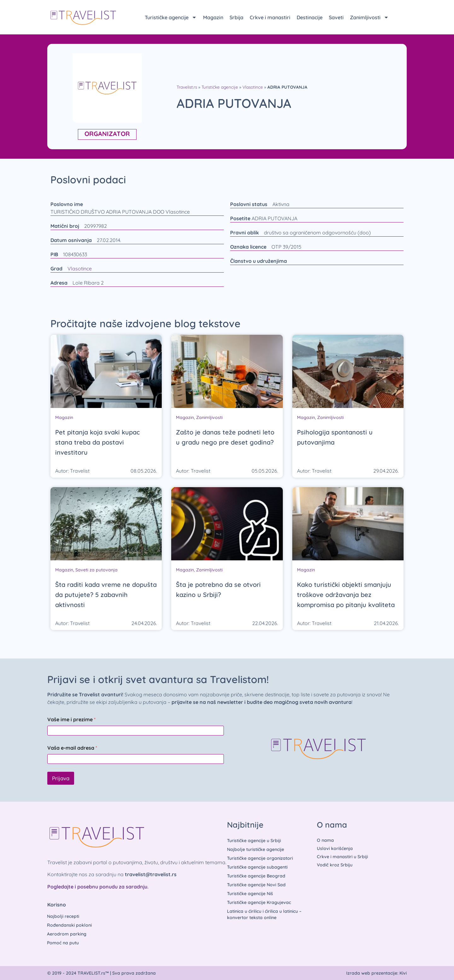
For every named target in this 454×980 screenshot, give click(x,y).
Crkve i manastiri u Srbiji (342, 857)
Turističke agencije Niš (250, 894)
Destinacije (310, 17)
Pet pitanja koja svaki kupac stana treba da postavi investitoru (97, 442)
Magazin (213, 17)
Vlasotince (253, 87)
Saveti (336, 17)
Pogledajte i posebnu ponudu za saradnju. (98, 887)
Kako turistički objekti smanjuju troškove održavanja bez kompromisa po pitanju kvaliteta (346, 595)
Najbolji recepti (63, 916)
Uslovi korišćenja (335, 848)
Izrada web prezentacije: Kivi (376, 973)
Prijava (61, 778)
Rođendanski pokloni (69, 925)
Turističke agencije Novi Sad (256, 885)
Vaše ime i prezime (71, 720)
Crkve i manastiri (270, 17)
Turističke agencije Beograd (256, 876)
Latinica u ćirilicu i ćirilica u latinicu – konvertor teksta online (264, 914)
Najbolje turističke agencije (256, 849)
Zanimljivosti (369, 17)
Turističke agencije (171, 17)
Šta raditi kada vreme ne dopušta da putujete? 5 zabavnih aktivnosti (106, 595)
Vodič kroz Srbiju (335, 865)
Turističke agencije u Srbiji (254, 841)
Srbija (236, 17)
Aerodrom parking (67, 934)
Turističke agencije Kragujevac (259, 902)
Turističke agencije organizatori (260, 858)
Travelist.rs (187, 87)
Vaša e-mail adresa (72, 748)
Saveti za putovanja (96, 570)
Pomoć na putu (63, 943)
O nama (325, 840)
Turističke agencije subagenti (257, 867)
